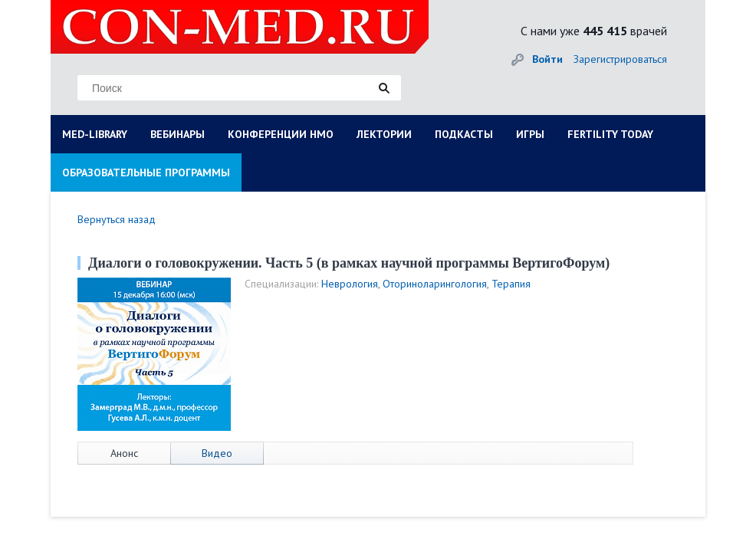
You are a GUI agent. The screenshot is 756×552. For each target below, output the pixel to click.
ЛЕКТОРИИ (384, 134)
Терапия (511, 284)
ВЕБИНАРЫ (177, 134)
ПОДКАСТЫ (464, 134)
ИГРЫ (530, 134)
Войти (547, 59)
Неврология (350, 284)
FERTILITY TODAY (610, 134)
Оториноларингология (435, 284)
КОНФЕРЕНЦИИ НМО (281, 134)
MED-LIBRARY (95, 134)
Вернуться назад (117, 219)
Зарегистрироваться (620, 59)
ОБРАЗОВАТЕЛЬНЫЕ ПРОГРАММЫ (146, 172)
